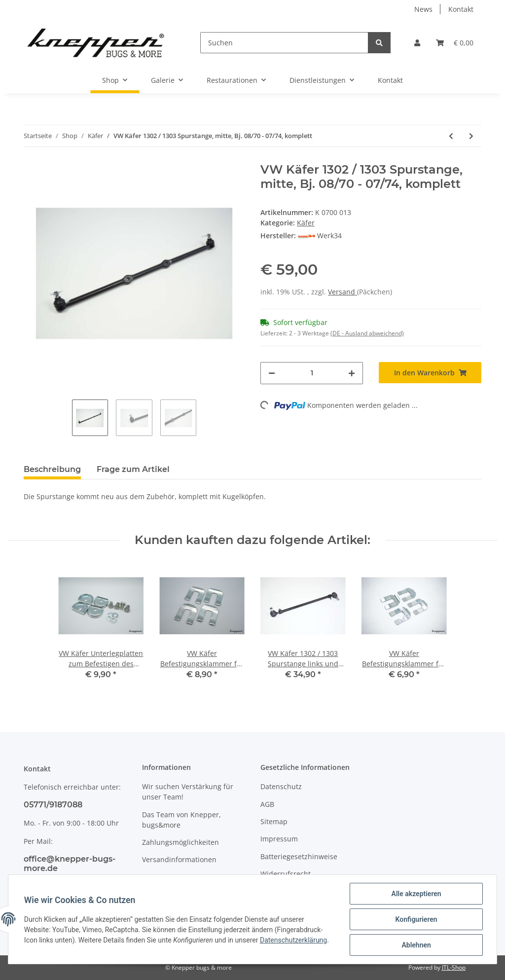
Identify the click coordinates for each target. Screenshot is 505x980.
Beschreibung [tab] (52, 469)
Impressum (279, 839)
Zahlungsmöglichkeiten (180, 842)
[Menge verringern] (272, 373)
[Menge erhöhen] (352, 373)
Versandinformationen (179, 859)
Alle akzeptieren (416, 894)
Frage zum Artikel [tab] (133, 469)
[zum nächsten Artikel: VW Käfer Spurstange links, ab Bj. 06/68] (471, 136)
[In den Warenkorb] (430, 373)
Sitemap (274, 821)
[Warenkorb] (455, 43)
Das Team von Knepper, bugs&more (181, 820)
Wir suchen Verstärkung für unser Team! (188, 792)
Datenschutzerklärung (293, 940)
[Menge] (312, 373)
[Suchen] (284, 43)
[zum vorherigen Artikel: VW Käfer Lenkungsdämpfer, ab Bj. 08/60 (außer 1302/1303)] (451, 136)
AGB (267, 804)
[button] (417, 43)
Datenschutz (281, 786)
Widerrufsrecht (286, 874)
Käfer (306, 223)
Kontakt (461, 9)
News (423, 9)
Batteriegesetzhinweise (299, 856)
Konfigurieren (416, 919)
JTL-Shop (454, 967)
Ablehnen (416, 945)
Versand (343, 292)
